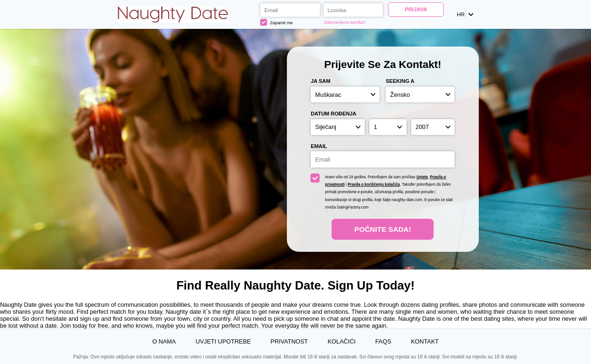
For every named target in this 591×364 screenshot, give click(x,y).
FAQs (383, 341)
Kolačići (341, 341)
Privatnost (289, 341)
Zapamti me (277, 22)
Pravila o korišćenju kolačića (374, 185)
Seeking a (400, 81)
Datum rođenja (333, 114)
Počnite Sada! (383, 229)
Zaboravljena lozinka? (345, 22)
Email (319, 146)
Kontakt (425, 341)
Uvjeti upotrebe (223, 341)
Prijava (416, 9)
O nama (164, 341)
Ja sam (320, 81)
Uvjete (422, 177)
